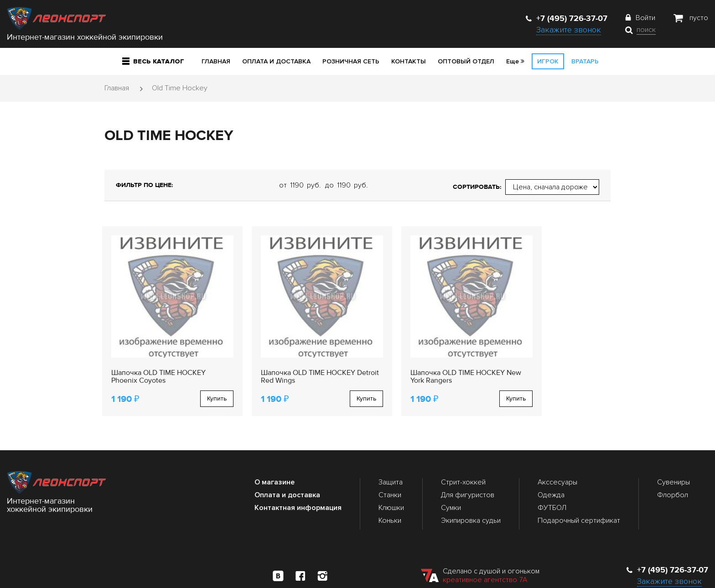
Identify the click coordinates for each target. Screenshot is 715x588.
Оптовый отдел (466, 61)
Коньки (390, 501)
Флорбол (673, 475)
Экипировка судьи (471, 501)
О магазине (275, 463)
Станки (390, 475)
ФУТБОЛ (552, 488)
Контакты (409, 61)
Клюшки (391, 488)
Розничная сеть (351, 61)
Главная (216, 61)
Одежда (551, 475)
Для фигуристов (468, 475)
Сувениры (674, 463)
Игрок (548, 61)
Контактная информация (298, 488)
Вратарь (585, 61)
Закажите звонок (569, 30)
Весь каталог (153, 61)
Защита (391, 463)
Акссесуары (557, 463)
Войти (645, 18)
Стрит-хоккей (463, 463)
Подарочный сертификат (579, 501)
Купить (197, 379)
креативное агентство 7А (485, 560)
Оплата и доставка (276, 61)
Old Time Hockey (180, 88)
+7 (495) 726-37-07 (567, 18)
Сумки (451, 488)
